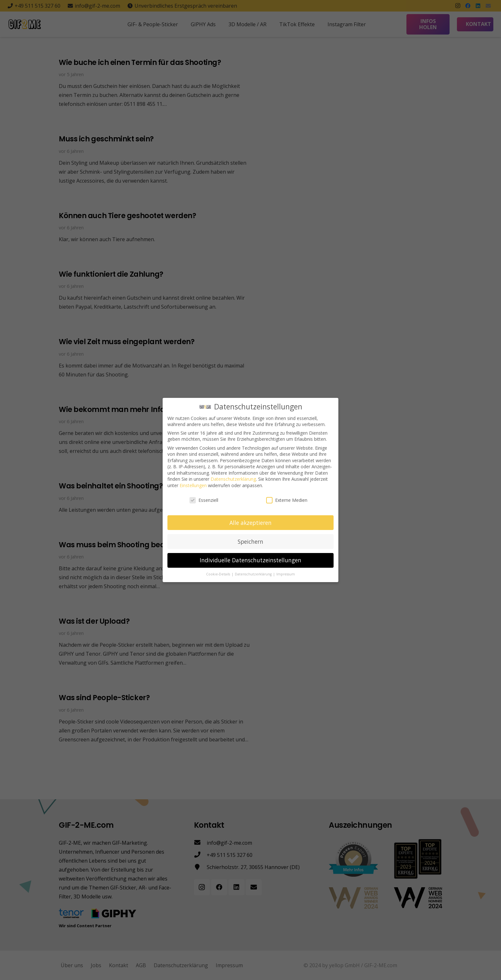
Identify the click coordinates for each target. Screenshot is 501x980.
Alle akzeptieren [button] (250, 522)
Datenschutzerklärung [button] (254, 574)
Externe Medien (287, 500)
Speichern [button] (250, 541)
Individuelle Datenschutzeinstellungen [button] (250, 560)
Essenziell (204, 500)
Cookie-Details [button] (219, 574)
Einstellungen (193, 485)
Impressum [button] (286, 574)
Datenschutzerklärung (233, 479)
